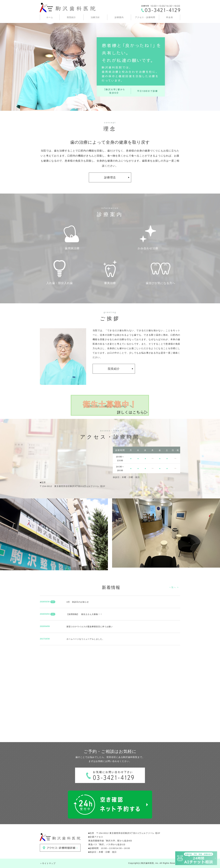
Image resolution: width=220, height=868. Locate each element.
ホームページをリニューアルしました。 (85, 639)
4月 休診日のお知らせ (78, 602)
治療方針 (95, 17)
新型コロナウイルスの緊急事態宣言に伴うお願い (90, 627)
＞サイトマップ (48, 863)
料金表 (170, 17)
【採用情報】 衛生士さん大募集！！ (84, 614)
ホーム (50, 17)
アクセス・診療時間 (145, 17)
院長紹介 (114, 369)
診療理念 (110, 177)
